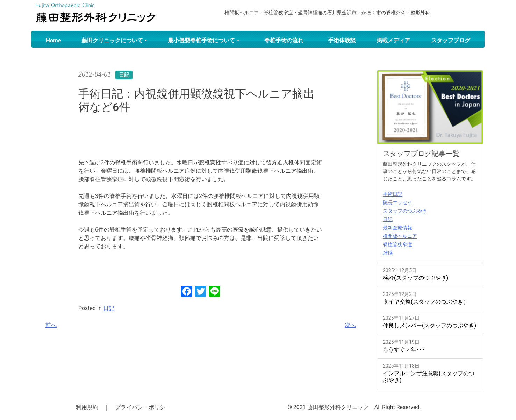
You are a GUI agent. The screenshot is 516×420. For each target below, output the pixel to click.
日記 (109, 308)
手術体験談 (342, 40)
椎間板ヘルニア (400, 236)
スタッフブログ (451, 40)
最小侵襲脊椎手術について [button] (201, 40)
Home (54, 40)
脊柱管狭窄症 (397, 244)
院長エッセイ (397, 202)
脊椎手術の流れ (284, 40)
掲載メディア (393, 40)
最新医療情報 (397, 228)
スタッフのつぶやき (405, 211)
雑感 (388, 253)
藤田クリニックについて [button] (112, 40)
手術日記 (393, 194)
